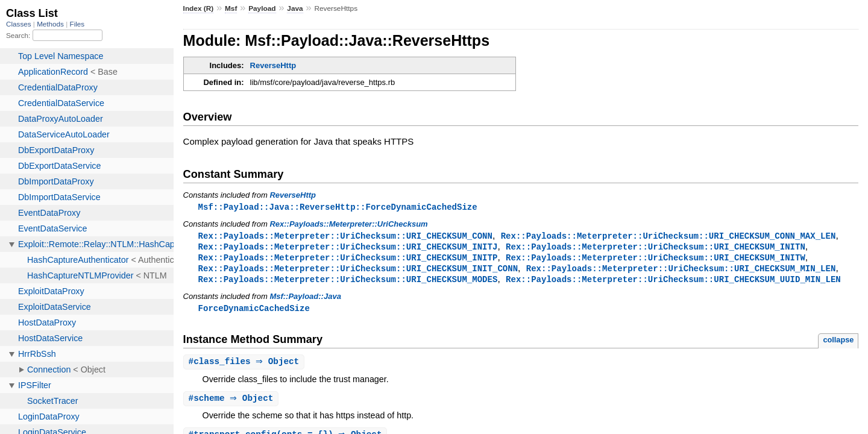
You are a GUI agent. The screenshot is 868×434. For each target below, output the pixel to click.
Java (295, 8)
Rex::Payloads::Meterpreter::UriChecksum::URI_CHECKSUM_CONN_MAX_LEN (668, 237)
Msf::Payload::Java (305, 300)
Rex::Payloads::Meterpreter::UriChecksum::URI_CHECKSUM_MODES (348, 282)
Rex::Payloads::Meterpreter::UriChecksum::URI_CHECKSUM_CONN (345, 237)
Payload (262, 8)
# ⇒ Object (246, 366)
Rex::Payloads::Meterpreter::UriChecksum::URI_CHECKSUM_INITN (656, 248)
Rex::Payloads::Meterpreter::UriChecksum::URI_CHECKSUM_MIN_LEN (681, 271)
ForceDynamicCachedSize (254, 312)
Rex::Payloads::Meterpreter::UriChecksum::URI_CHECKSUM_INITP (348, 259)
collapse (838, 344)
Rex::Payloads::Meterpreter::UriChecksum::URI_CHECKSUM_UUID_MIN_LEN (673, 282)
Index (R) (199, 8)
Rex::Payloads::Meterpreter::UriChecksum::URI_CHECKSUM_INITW (656, 259)
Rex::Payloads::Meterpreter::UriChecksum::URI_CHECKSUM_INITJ (348, 248)
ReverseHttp (273, 65)
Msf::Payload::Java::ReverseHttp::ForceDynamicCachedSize (338, 207)
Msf (231, 8)
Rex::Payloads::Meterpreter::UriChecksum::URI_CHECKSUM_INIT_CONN (358, 271)
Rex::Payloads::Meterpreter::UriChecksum (348, 225)
